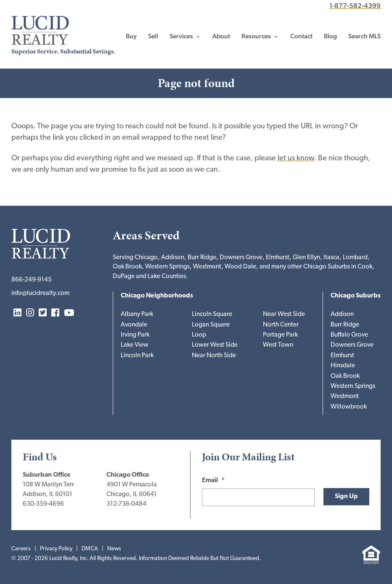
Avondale (134, 325)
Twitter (43, 313)
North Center (281, 325)
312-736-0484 (126, 504)
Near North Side (214, 356)
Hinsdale (343, 366)
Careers (21, 549)
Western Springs (353, 386)
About (221, 36)
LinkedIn (17, 313)
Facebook (55, 313)
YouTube (69, 313)
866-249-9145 (32, 280)
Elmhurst (342, 356)
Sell (153, 36)
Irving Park (135, 335)
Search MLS (364, 36)
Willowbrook (349, 407)
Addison (342, 315)
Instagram (30, 313)
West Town (278, 345)
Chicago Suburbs (356, 296)
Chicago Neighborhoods (157, 296)
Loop (199, 335)
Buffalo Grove (349, 335)
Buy (131, 36)
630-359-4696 (43, 504)
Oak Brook (345, 376)
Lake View (135, 345)
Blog (330, 36)
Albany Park (137, 315)
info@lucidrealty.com (40, 293)
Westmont (345, 397)
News (114, 549)
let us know (296, 158)
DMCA (90, 549)
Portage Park (280, 335)
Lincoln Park (137, 356)
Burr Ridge (345, 325)
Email (213, 481)
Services (181, 36)
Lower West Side (215, 345)
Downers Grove (352, 345)
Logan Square (211, 325)
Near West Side (284, 315)
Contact (301, 36)
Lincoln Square (212, 315)
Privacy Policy (56, 549)
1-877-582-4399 (355, 6)
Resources (256, 36)
